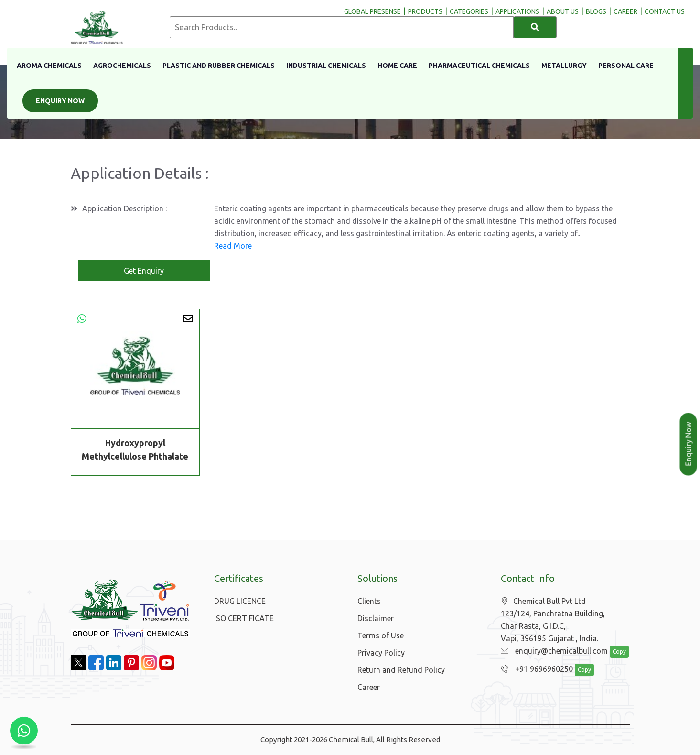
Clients (369, 602)
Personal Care (626, 66)
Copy (614, 652)
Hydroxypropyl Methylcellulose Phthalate (135, 450)
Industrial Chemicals (326, 66)
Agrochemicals (122, 66)
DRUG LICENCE (240, 602)
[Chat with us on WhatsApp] (24, 731)
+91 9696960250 (534, 670)
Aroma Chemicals (49, 66)
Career (369, 688)
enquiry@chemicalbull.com (552, 652)
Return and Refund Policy (401, 670)
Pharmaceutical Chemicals (479, 66)
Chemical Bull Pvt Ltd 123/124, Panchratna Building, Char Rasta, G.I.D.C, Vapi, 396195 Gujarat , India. (553, 620)
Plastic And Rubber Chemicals (219, 66)
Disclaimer (376, 619)
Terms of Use (381, 636)
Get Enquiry (144, 271)
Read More (233, 246)
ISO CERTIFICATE (244, 619)
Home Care (397, 66)
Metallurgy (564, 66)
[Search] (535, 27)
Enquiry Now (60, 101)
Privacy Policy (381, 653)
